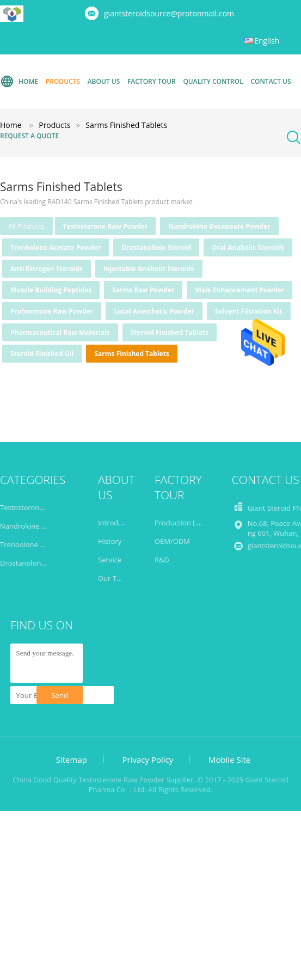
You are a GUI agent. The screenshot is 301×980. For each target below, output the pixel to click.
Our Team (115, 578)
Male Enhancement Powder (239, 290)
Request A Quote (29, 136)
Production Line (181, 523)
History (110, 541)
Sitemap (72, 759)
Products (63, 81)
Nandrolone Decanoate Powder (219, 226)
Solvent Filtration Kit (249, 311)
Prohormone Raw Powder (52, 311)
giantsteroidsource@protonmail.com (169, 13)
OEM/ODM (172, 541)
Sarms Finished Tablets (131, 354)
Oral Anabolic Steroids (248, 247)
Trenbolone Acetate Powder (56, 247)
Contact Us (271, 81)
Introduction (118, 523)
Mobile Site (229, 759)
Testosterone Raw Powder (106, 226)
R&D (162, 560)
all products (26, 226)
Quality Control (213, 81)
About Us (104, 81)
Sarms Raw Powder (143, 290)
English (267, 41)
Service (110, 560)
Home (19, 82)
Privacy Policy (148, 759)
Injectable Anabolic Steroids (149, 269)
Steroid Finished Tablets (170, 332)
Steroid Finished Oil (42, 354)
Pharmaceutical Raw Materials (60, 332)
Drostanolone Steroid (156, 247)
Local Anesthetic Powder (154, 311)
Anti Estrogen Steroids (47, 269)
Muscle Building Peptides (51, 290)
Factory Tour (152, 81)
